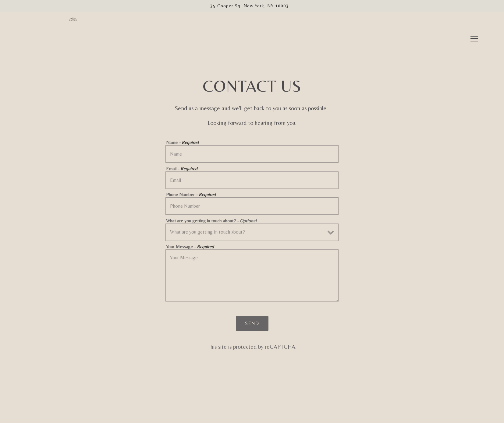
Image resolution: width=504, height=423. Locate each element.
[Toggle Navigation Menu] (474, 30)
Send (252, 324)
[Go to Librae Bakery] (250, 6)
